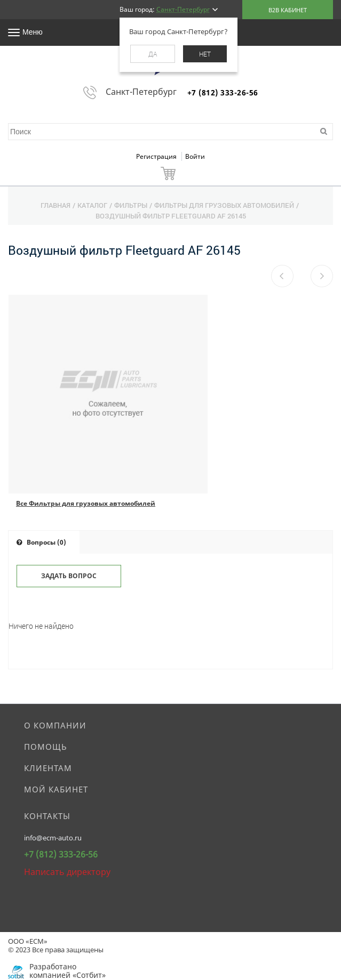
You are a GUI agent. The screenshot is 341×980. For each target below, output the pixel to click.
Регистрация (157, 156)
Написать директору (67, 872)
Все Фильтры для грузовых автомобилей (86, 503)
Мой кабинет (56, 789)
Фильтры (131, 205)
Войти (195, 156)
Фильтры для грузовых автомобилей (224, 205)
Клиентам (48, 768)
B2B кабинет (288, 10)
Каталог (92, 205)
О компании (55, 725)
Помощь (46, 747)
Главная (55, 205)
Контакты (47, 816)
